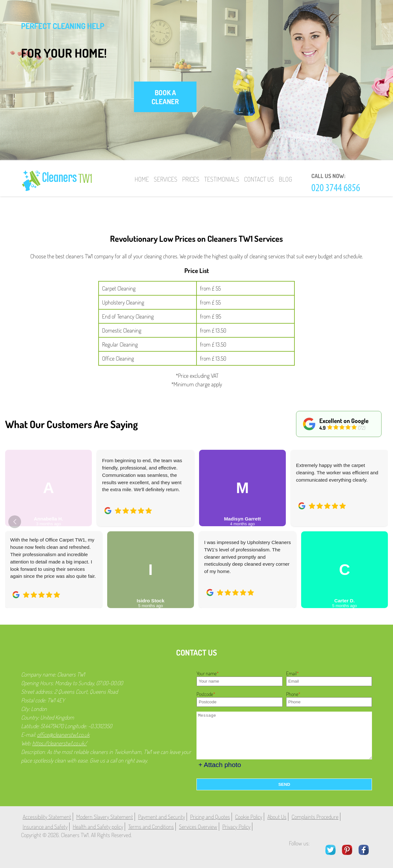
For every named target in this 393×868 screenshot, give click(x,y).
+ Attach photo (220, 765)
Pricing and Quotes (210, 817)
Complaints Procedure (315, 817)
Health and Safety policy (98, 827)
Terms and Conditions (151, 827)
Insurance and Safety (45, 827)
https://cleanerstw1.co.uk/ (59, 743)
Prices (191, 179)
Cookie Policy (249, 817)
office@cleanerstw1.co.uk (63, 735)
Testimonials (222, 179)
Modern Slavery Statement (105, 817)
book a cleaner (165, 97)
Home (142, 179)
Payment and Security (162, 817)
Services (166, 179)
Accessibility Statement (47, 817)
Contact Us (259, 179)
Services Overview (198, 827)
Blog (285, 179)
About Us (277, 817)
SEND (284, 784)
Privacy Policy (236, 827)
